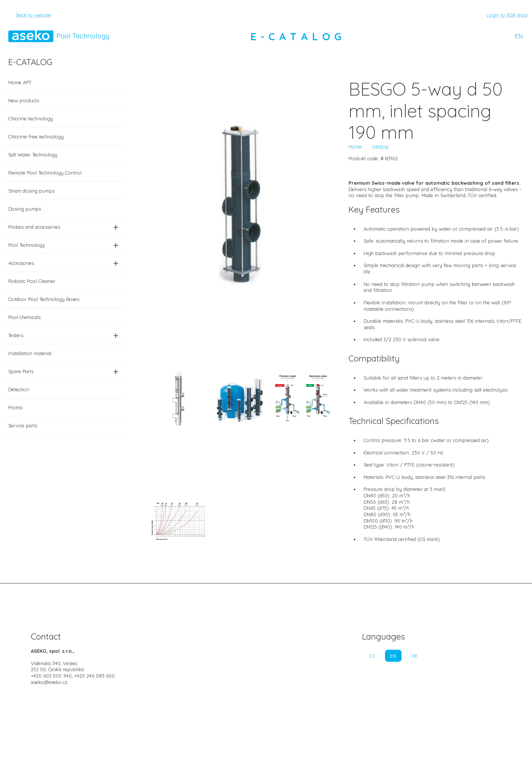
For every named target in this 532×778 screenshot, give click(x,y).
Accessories (64, 263)
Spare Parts (64, 371)
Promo (16, 407)
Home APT (20, 82)
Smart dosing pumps (31, 191)
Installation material (30, 353)
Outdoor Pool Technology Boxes (44, 299)
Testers (64, 335)
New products (24, 100)
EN (519, 36)
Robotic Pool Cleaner (32, 281)
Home (355, 146)
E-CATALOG (298, 36)
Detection (19, 389)
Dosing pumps (25, 209)
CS (372, 656)
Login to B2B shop (507, 15)
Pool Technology (64, 245)
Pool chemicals (24, 317)
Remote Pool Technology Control (45, 173)
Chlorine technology (31, 119)
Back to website (34, 15)
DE (415, 656)
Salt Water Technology (33, 155)
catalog (380, 146)
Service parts (23, 425)
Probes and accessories (64, 227)
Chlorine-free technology (36, 137)
